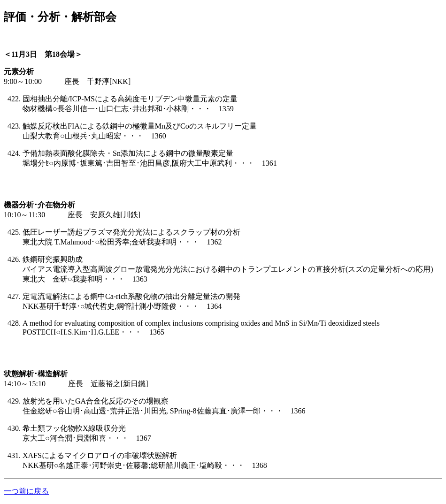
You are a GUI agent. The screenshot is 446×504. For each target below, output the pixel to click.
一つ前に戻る (26, 491)
